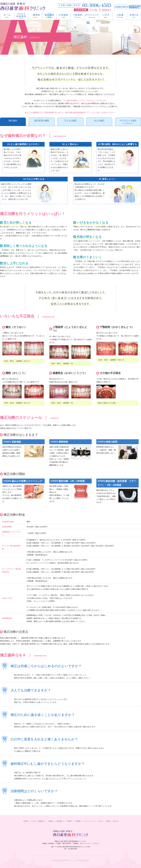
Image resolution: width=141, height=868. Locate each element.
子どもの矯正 (70, 121)
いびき (106, 16)
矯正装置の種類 (42, 121)
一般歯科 (35, 16)
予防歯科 (78, 16)
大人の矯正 (99, 121)
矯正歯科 (49, 16)
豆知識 (120, 16)
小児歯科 (64, 16)
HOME (7, 16)
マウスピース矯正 (128, 122)
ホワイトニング (92, 16)
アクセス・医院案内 (21, 16)
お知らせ (116, 821)
